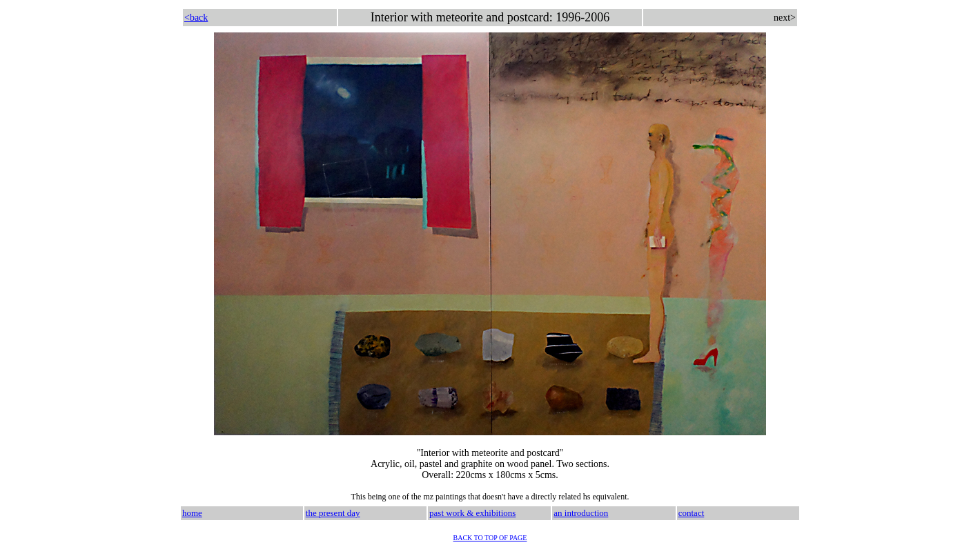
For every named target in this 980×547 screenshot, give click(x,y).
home (192, 513)
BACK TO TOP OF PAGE (490, 538)
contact (692, 513)
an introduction (581, 513)
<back (196, 18)
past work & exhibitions (472, 513)
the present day (333, 513)
